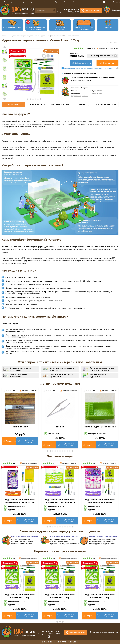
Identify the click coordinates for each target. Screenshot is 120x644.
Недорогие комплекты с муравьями (62, 376)
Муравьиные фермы (12, 28)
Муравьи (108, 28)
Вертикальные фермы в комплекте (62, 369)
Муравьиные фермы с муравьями (36, 28)
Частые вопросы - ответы (82, 2)
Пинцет (60, 427)
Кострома (116, 2)
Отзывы (83, 104)
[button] (5, 99)
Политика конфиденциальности (104, 632)
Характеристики (37, 104)
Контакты (67, 2)
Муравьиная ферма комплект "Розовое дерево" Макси (100, 501)
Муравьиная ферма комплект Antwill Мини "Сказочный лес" (20, 501)
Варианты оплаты (36, 2)
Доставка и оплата (60, 104)
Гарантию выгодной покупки (25, 536)
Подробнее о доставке (79, 96)
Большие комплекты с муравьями (21, 369)
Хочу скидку (110, 68)
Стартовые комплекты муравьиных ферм (60, 29)
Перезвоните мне (93, 10)
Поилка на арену (20, 427)
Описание (13, 104)
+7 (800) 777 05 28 (70, 10)
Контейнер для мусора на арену (100, 427)
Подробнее (11, 441)
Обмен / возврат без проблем (103, 536)
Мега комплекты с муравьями (99, 376)
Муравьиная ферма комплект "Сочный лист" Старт (20, 596)
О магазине (48, 2)
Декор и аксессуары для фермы (84, 28)
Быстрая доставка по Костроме (16, 2)
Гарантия (58, 2)
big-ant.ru (47, 642)
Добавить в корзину (83, 63)
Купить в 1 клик (109, 63)
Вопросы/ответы (107, 104)
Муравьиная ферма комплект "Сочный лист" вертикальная (60, 501)
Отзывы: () (90, 48)
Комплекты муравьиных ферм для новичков (102, 369)
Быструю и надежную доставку (65, 536)
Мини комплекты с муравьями (20, 376)
